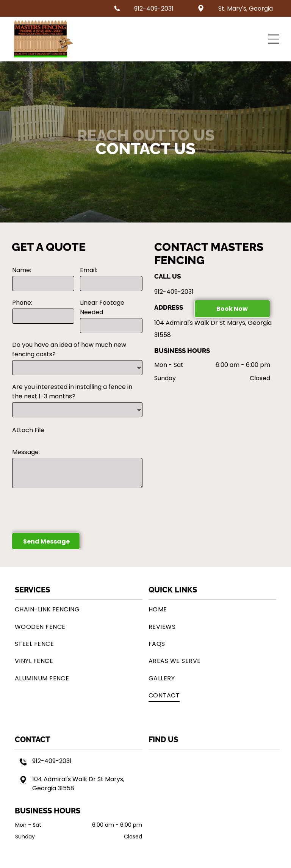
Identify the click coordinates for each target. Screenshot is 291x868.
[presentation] (70, 510)
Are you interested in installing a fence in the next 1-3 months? (72, 392)
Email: (88, 270)
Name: (22, 270)
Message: (26, 452)
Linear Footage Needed (102, 307)
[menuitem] (79, 609)
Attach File (28, 430)
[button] (274, 39)
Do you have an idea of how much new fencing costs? (69, 349)
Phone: (22, 303)
